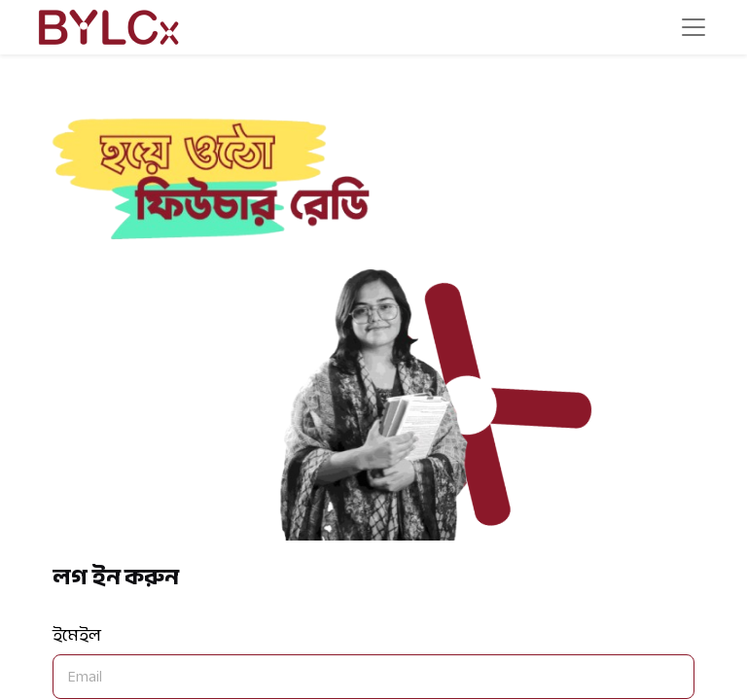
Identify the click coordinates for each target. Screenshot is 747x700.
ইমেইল (77, 635)
